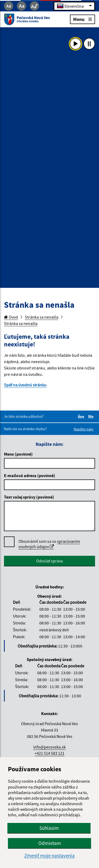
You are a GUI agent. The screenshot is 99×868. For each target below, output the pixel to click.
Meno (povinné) (18, 454)
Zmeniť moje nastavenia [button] (49, 856)
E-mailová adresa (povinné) (30, 475)
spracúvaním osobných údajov (49, 544)
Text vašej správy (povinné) (29, 497)
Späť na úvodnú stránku (25, 385)
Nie (92, 416)
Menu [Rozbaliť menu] (82, 19)
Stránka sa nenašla (42, 317)
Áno (82, 416)
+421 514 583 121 (49, 753)
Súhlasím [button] (49, 828)
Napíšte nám (84, 429)
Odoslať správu (50, 561)
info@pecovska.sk (49, 747)
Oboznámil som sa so (49, 544)
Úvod (11, 317)
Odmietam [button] (50, 843)
